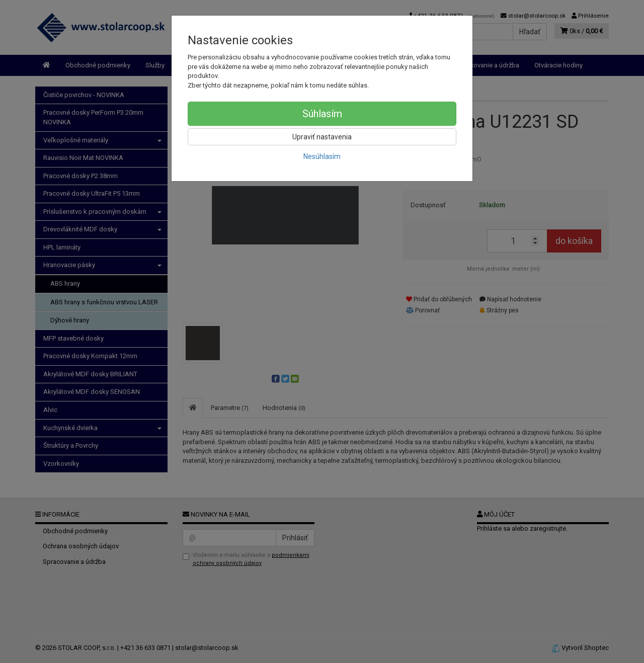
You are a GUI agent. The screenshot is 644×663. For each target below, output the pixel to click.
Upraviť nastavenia (322, 137)
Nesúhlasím (322, 156)
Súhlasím (322, 114)
